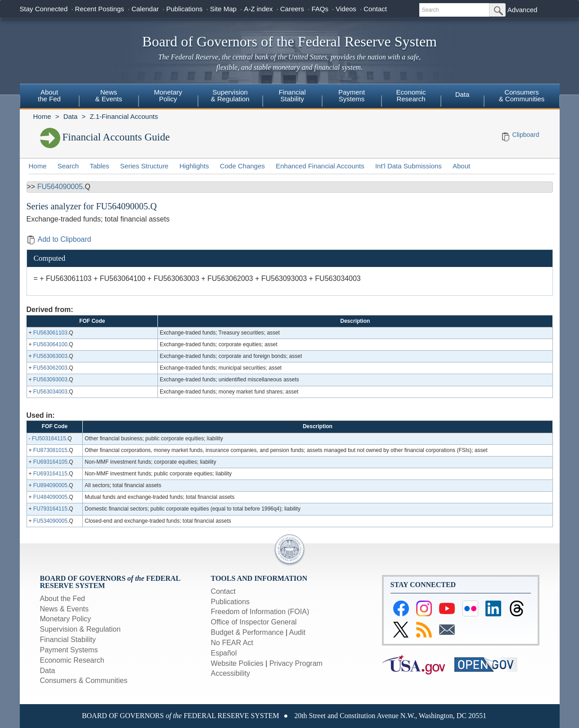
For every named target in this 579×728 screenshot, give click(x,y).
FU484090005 (50, 497)
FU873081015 (50, 450)
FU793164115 (50, 509)
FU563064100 (50, 344)
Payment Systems (69, 650)
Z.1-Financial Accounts (124, 116)
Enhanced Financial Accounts (320, 166)
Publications (184, 9)
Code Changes (242, 166)
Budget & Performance (247, 632)
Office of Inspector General (254, 622)
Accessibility (231, 673)
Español (224, 653)
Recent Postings (100, 9)
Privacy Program (296, 663)
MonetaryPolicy (168, 95)
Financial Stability (68, 640)
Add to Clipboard (59, 239)
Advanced (523, 10)
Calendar (145, 9)
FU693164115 (50, 474)
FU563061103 (50, 333)
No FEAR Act (232, 643)
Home (42, 116)
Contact (375, 9)
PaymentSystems (352, 95)
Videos (346, 9)
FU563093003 (50, 380)
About (461, 166)
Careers (292, 9)
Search (68, 166)
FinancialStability (292, 95)
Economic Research (72, 660)
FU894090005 (50, 485)
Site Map (223, 9)
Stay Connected (44, 9)
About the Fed (63, 599)
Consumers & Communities (522, 95)
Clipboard (526, 135)
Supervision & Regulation (81, 629)
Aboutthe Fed (49, 95)
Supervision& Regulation (230, 95)
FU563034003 (50, 392)
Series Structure (144, 166)
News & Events (64, 609)
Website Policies (237, 663)
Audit (297, 632)
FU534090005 (50, 521)
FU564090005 (60, 187)
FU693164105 (50, 462)
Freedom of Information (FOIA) (260, 612)
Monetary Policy (66, 619)
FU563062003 (50, 368)
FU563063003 (50, 356)
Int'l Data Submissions (408, 166)
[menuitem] (49, 97)
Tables (99, 166)
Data (462, 94)
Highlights (194, 166)
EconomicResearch (411, 95)
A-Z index (258, 9)
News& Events (108, 95)
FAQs (320, 9)
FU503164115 (49, 439)
